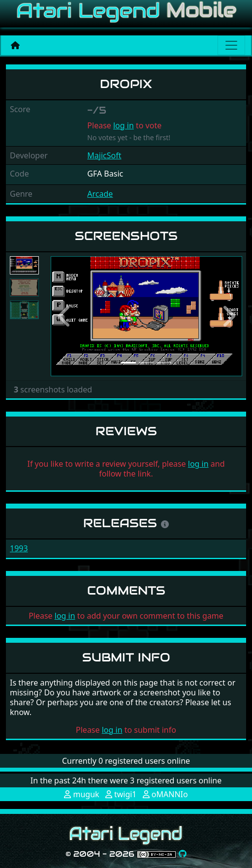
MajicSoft (104, 155)
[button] (65, 316)
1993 (19, 548)
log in (124, 125)
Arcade (100, 194)
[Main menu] (231, 45)
